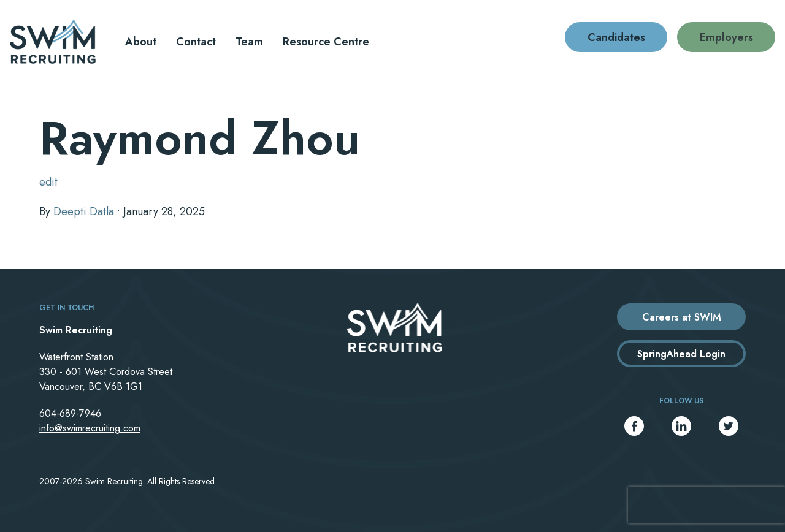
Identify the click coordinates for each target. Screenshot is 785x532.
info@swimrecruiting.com (90, 428)
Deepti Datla (84, 211)
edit (48, 182)
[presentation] (706, 505)
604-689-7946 (70, 413)
